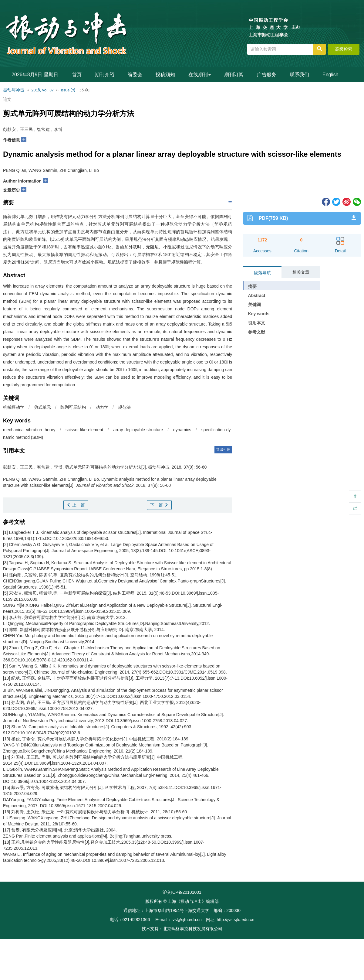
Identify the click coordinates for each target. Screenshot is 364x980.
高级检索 (344, 49)
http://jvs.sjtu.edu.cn (235, 920)
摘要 (252, 286)
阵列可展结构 (73, 407)
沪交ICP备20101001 (182, 892)
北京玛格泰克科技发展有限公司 (193, 929)
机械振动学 (14, 407)
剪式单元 (42, 407)
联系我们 (299, 75)
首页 (77, 75)
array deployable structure (138, 430)
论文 (7, 99)
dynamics (182, 430)
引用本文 (257, 323)
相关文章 (301, 272)
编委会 (135, 75)
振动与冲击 (14, 90)
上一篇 (76, 505)
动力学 (102, 407)
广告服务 (267, 75)
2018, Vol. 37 (42, 90)
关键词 (254, 305)
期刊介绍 (105, 75)
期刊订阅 (234, 75)
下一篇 (159, 505)
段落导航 (262, 273)
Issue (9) (68, 90)
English (330, 75)
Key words (259, 314)
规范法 (124, 407)
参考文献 (257, 332)
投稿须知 (165, 75)
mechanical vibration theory (29, 430)
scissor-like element (84, 430)
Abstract (257, 295)
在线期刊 (200, 75)
